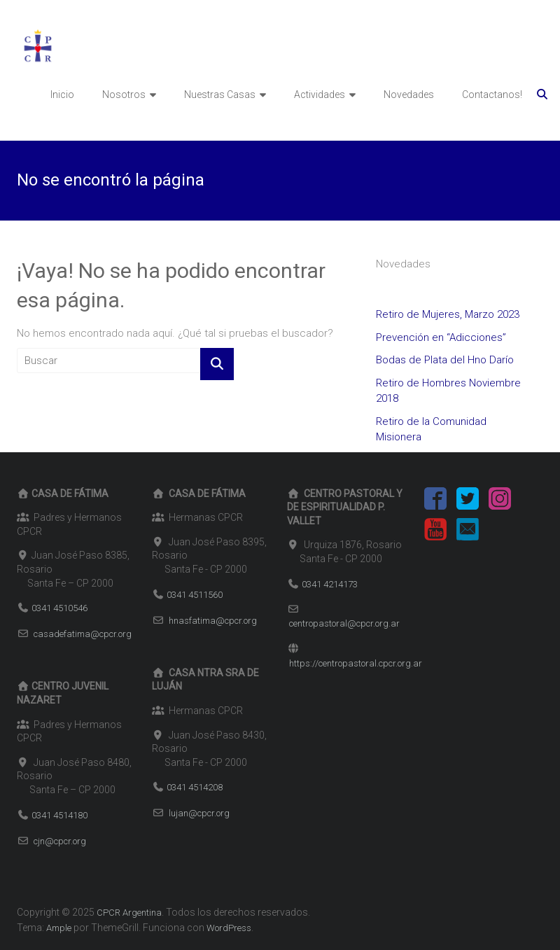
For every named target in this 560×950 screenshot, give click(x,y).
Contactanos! (492, 95)
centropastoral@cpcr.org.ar (344, 623)
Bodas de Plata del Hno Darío (445, 360)
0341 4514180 (59, 815)
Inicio (62, 95)
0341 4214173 (330, 584)
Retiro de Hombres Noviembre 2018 (448, 391)
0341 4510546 (59, 608)
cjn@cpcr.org (60, 841)
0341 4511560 (195, 595)
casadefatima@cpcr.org (83, 634)
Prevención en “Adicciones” (441, 337)
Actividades (320, 95)
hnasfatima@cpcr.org (213, 621)
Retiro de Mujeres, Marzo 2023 (448, 314)
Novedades (409, 95)
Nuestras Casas (220, 95)
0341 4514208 (195, 787)
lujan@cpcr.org (199, 813)
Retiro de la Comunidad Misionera (431, 429)
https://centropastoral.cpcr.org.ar (356, 663)
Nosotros (124, 95)
